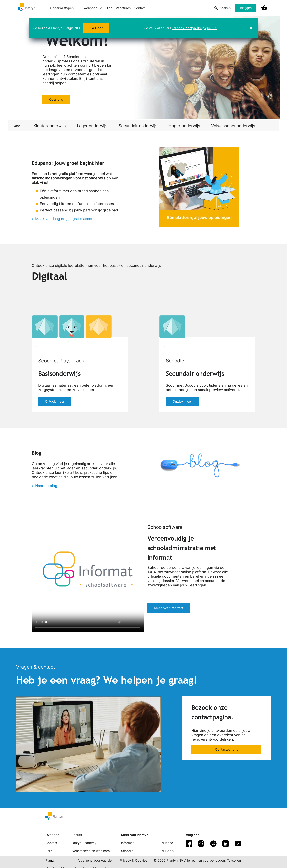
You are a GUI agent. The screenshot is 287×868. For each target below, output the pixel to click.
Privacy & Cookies (134, 860)
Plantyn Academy (83, 843)
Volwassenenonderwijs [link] (233, 126)
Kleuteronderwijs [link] (50, 126)
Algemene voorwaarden (95, 860)
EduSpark (167, 851)
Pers (49, 851)
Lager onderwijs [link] (92, 126)
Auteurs (76, 835)
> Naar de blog (45, 486)
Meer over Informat (169, 608)
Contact (140, 8)
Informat (127, 843)
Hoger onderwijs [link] (184, 126)
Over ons (56, 99)
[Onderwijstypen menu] (64, 8)
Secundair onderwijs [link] (138, 126)
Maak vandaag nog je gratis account (66, 219)
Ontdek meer (55, 401)
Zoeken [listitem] (222, 8)
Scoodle (127, 851)
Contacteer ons (227, 749)
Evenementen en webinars (90, 851)
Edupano (167, 843)
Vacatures (123, 8)
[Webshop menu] (93, 8)
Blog (109, 8)
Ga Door (96, 28)
